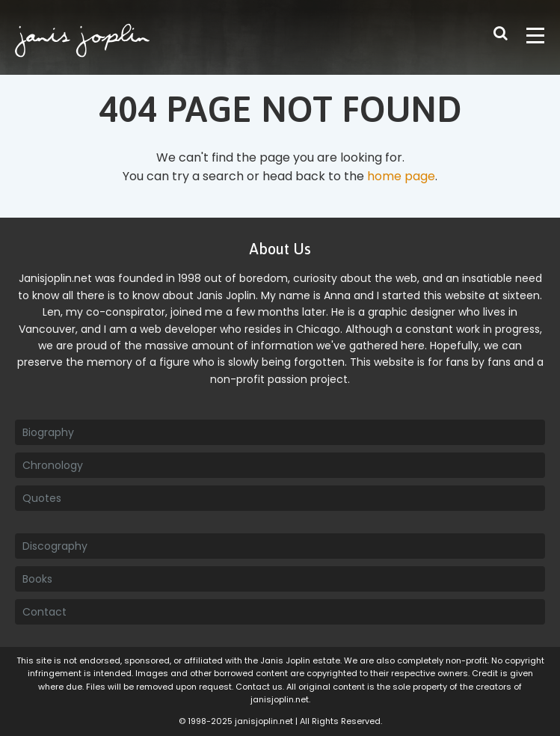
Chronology (53, 465)
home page (401, 176)
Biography (48, 432)
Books (37, 579)
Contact (44, 612)
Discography (55, 546)
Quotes (42, 498)
